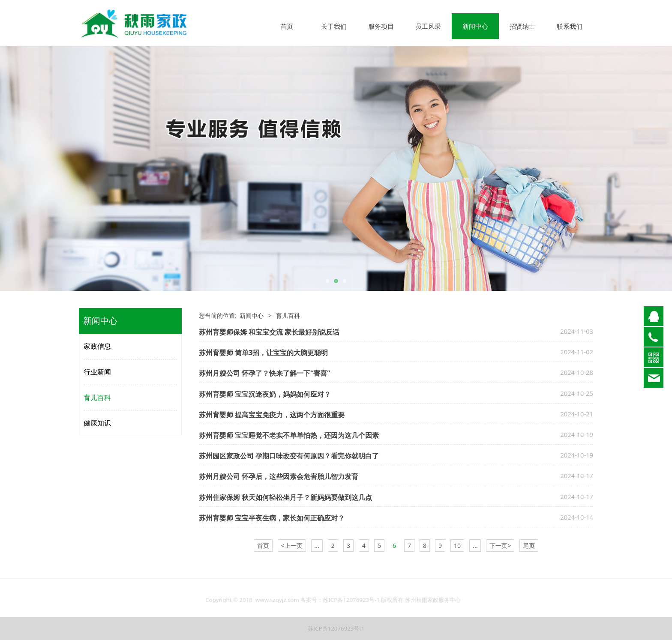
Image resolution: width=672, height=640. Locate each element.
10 (457, 546)
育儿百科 (97, 398)
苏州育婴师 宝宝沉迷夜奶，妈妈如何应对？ (265, 394)
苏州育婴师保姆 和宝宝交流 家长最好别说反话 (269, 332)
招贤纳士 (522, 26)
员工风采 (428, 26)
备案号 (309, 604)
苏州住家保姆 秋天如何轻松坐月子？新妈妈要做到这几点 (285, 497)
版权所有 (392, 604)
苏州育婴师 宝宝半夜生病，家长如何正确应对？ (272, 518)
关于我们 (334, 26)
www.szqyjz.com (277, 604)
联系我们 (570, 26)
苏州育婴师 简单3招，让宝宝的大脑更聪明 (263, 353)
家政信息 (97, 346)
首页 (287, 26)
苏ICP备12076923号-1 (352, 604)
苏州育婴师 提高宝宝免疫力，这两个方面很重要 (272, 415)
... (317, 546)
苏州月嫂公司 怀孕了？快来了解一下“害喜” (265, 373)
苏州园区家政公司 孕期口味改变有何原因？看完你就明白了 (289, 456)
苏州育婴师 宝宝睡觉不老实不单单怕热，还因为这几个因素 (289, 435)
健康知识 (97, 423)
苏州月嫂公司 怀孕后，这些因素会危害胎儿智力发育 (279, 476)
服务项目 (381, 26)
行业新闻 (97, 372)
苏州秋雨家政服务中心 (433, 604)
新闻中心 (475, 26)
